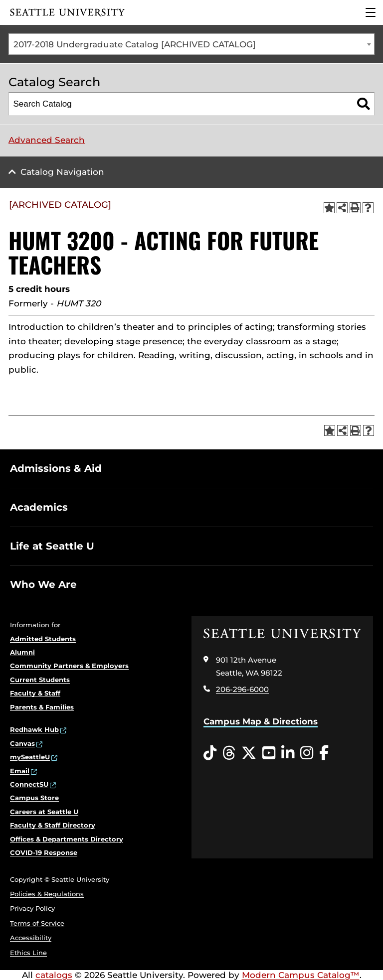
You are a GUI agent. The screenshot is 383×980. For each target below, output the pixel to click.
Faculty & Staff (35, 693)
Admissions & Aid (56, 468)
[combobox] (191, 44)
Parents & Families (42, 707)
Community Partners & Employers (69, 666)
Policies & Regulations (47, 894)
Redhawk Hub (34, 729)
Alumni (22, 652)
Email (20, 771)
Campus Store (34, 798)
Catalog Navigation (62, 172)
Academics (39, 507)
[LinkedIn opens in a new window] (288, 753)
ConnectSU (29, 784)
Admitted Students (43, 639)
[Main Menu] (371, 12)
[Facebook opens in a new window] (324, 753)
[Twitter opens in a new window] (249, 753)
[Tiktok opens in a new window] (210, 753)
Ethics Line (28, 953)
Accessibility (31, 938)
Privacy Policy (32, 908)
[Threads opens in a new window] (229, 753)
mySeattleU (30, 757)
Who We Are (43, 584)
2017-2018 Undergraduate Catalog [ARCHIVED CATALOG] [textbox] (135, 44)
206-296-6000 (242, 689)
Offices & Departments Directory (67, 839)
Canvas (22, 743)
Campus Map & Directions (261, 721)
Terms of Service (37, 923)
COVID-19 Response (44, 852)
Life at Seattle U (52, 546)
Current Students (40, 680)
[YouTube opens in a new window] (269, 753)
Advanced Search (47, 140)
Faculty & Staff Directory (53, 825)
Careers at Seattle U (44, 812)
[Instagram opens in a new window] (307, 753)
